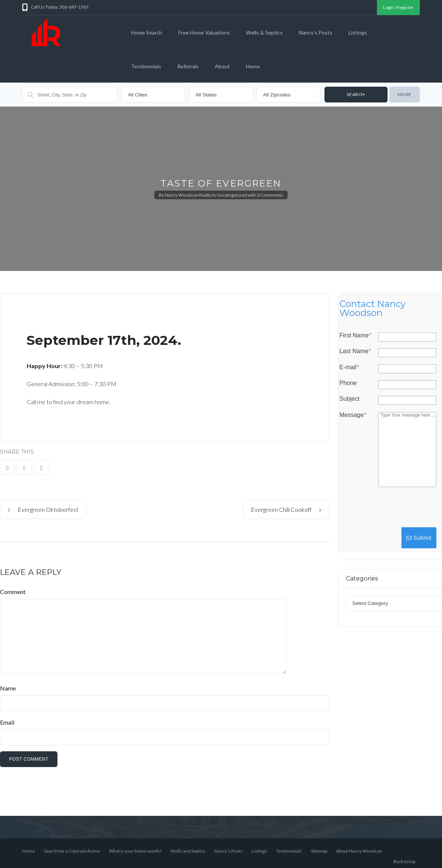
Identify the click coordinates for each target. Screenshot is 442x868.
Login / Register (398, 7)
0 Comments (270, 195)
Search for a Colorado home (72, 851)
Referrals (188, 66)
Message (353, 415)
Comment (13, 592)
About (222, 66)
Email (7, 722)
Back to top (404, 861)
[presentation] (380, 511)
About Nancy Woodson (359, 851)
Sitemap (319, 851)
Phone (348, 383)
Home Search (147, 32)
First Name (355, 335)
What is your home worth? (135, 851)
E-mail (349, 367)
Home (253, 66)
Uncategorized (232, 195)
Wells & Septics (264, 32)
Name (8, 688)
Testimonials (146, 66)
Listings (358, 32)
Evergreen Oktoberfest (43, 509)
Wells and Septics (188, 851)
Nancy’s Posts (316, 32)
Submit (419, 538)
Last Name (355, 351)
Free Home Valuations (204, 32)
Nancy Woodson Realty (188, 195)
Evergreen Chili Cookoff (286, 509)
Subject (349, 399)
